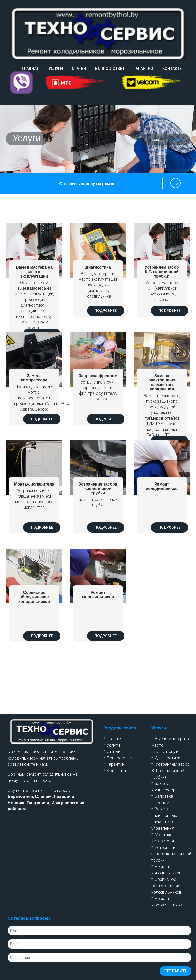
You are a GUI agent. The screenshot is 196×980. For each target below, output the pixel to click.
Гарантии (143, 69)
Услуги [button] (56, 69)
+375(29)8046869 (55, 97)
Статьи (79, 69)
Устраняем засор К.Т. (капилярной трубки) (170, 771)
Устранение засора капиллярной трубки (171, 854)
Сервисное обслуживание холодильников (166, 886)
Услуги (113, 745)
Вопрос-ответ (110, 69)
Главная (31, 69)
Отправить (176, 971)
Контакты (173, 69)
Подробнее (106, 311)
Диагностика (167, 758)
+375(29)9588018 (132, 97)
